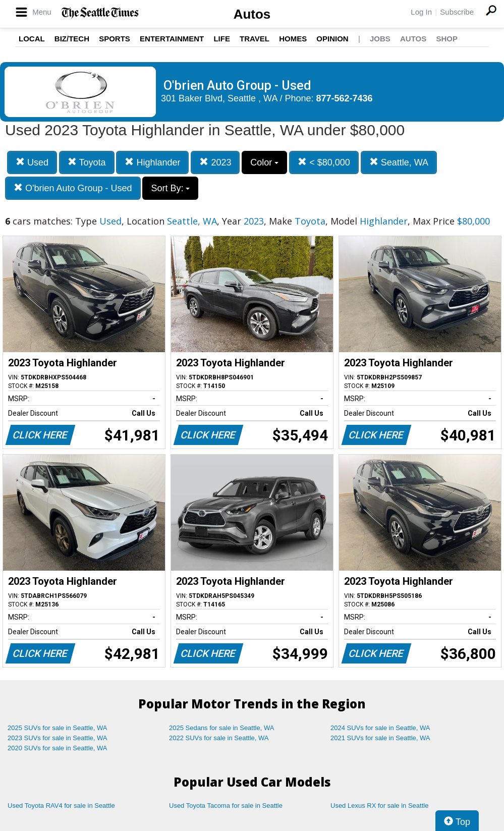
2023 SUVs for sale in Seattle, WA (58, 738)
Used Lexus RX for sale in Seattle (379, 806)
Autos (252, 14)
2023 (215, 162)
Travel (255, 39)
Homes (293, 39)
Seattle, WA (399, 162)
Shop (447, 39)
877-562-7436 (345, 98)
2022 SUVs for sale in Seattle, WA (219, 738)
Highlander (152, 162)
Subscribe (457, 12)
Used (32, 162)
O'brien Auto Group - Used (73, 188)
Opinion (332, 39)
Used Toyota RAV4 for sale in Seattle (61, 806)
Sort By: (170, 188)
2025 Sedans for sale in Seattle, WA (221, 728)
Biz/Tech (72, 39)
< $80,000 (324, 162)
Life (222, 39)
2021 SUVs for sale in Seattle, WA (380, 738)
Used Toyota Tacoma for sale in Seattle (226, 806)
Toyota (87, 162)
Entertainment (172, 39)
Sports (115, 39)
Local (32, 39)
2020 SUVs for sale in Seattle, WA (58, 748)
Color (264, 162)
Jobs (380, 39)
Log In (421, 12)
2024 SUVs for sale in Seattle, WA (380, 728)
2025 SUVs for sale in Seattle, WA (58, 728)
